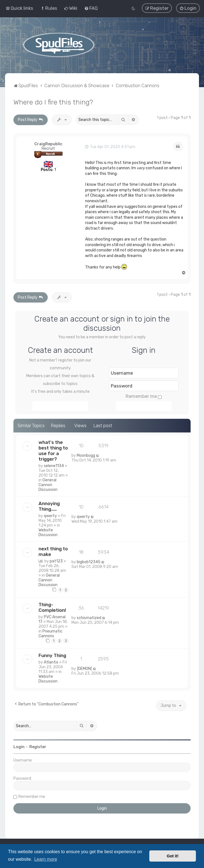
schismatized (89, 618)
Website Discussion (48, 532)
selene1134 (54, 466)
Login (19, 747)
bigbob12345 (89, 562)
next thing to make (53, 551)
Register (38, 747)
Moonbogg (86, 456)
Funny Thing (52, 655)
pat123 (56, 561)
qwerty (50, 516)
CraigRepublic (48, 144)
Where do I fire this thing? (53, 102)
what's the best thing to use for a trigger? (53, 451)
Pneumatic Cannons (51, 634)
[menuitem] (49, 8)
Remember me (144, 396)
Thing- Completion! (52, 607)
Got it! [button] (173, 856)
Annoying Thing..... (49, 506)
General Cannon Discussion (48, 485)
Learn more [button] (46, 859)
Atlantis (51, 662)
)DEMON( (84, 669)
